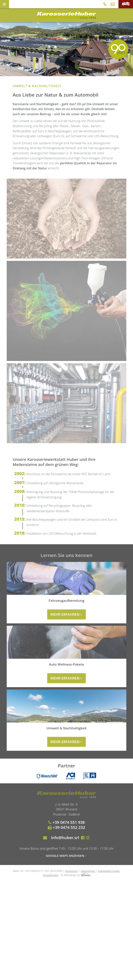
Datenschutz (88, 871)
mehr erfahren (66, 614)
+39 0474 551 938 (66, 822)
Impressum (71, 871)
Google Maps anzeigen (66, 856)
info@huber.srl (65, 838)
